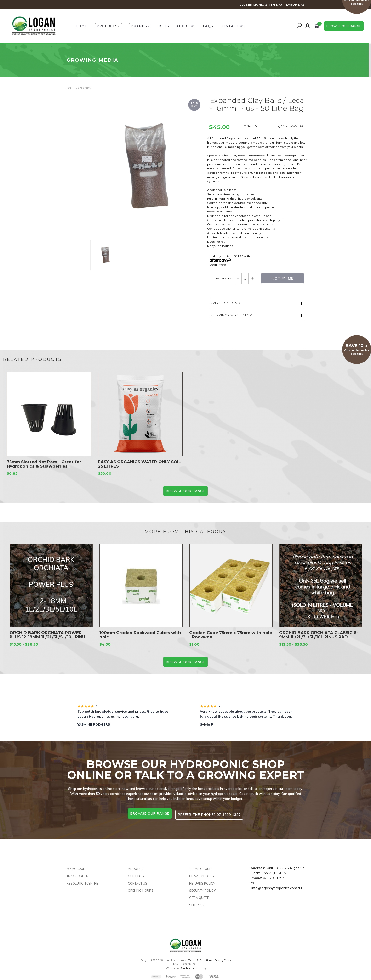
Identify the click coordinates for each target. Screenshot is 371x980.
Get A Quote (199, 895)
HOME (81, 26)
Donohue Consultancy (193, 966)
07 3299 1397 (274, 875)
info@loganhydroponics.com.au (277, 885)
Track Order (77, 874)
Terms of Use (200, 866)
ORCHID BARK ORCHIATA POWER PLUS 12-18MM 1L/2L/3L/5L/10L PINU (47, 642)
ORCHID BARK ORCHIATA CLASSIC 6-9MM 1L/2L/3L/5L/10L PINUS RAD (319, 642)
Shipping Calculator (231, 315)
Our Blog (136, 874)
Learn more (218, 264)
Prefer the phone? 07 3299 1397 (211, 813)
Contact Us (233, 26)
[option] (146, 168)
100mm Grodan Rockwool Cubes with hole (140, 642)
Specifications (225, 303)
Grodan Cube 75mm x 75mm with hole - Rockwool (231, 642)
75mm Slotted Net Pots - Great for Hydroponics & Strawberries (44, 471)
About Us (186, 26)
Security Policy (202, 888)
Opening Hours (141, 888)
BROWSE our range (185, 491)
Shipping (197, 902)
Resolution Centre (82, 881)
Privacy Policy (202, 874)
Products (108, 26)
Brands (140, 26)
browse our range (344, 26)
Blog (164, 26)
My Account (77, 866)
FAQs (208, 26)
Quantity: (224, 278)
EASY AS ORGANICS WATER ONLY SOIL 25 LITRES (139, 471)
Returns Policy (202, 881)
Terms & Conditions (200, 958)
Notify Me (283, 278)
